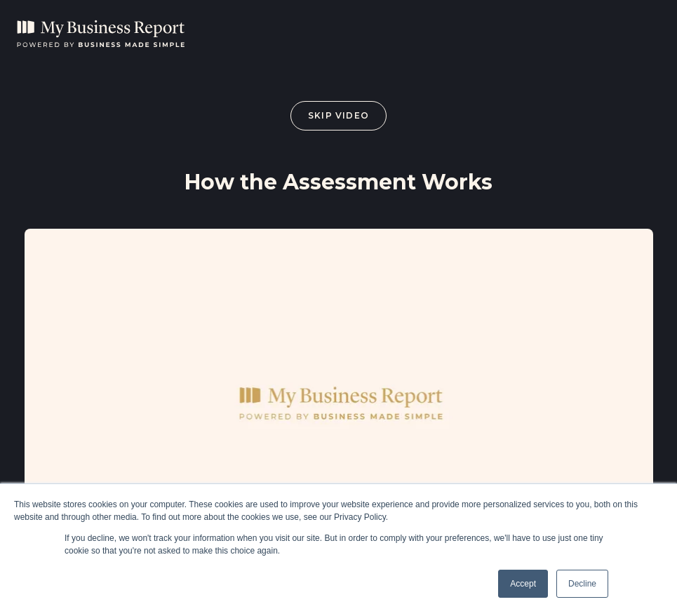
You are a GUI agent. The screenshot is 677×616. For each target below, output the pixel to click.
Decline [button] (582, 584)
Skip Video (338, 115)
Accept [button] (523, 584)
